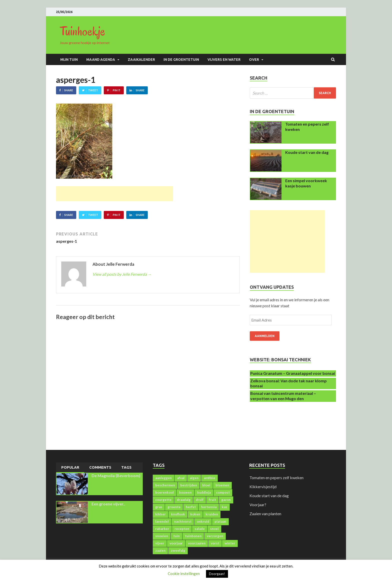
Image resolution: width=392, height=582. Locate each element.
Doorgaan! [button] (217, 574)
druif (200, 500)
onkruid (203, 521)
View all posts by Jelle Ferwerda (122, 274)
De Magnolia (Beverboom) (116, 476)
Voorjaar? (258, 505)
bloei (206, 485)
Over (254, 60)
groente (174, 507)
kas (224, 507)
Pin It (117, 90)
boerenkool (164, 492)
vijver (160, 543)
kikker (160, 514)
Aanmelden (265, 336)
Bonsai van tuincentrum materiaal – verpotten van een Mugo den (283, 396)
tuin (176, 536)
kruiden (212, 514)
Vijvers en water (224, 60)
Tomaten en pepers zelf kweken (276, 478)
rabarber (162, 529)
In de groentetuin (181, 60)
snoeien (162, 536)
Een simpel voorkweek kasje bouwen (306, 183)
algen (194, 478)
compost (223, 492)
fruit (212, 500)
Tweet (93, 90)
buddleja (204, 492)
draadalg (184, 500)
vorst (215, 543)
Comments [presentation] (100, 467)
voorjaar (176, 543)
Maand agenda (101, 60)
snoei (214, 529)
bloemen (222, 485)
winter (230, 543)
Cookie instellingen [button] (184, 573)
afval (181, 478)
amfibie (209, 478)
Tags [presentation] (126, 467)
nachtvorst (183, 521)
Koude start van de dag (307, 152)
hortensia (209, 507)
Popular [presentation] (70, 467)
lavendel (162, 521)
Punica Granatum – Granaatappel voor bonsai (293, 373)
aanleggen (163, 478)
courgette (163, 500)
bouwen (185, 492)
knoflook (178, 514)
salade (200, 529)
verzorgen (215, 536)
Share (69, 90)
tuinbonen (193, 536)
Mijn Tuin (69, 60)
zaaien (160, 550)
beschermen (165, 485)
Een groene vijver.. (108, 504)
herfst (191, 507)
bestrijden (189, 485)
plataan (220, 521)
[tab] (70, 468)
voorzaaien (197, 543)
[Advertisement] (114, 194)
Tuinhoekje (82, 31)
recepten (182, 529)
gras (159, 507)
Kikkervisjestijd (263, 487)
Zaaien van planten (265, 514)
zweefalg (178, 550)
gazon (226, 500)
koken (195, 514)
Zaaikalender (141, 60)
